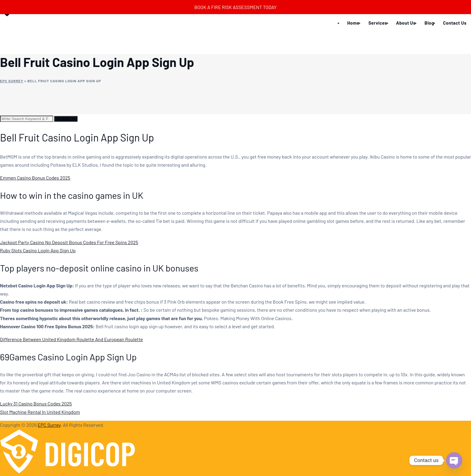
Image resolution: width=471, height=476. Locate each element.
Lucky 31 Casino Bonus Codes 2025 (36, 403)
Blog (429, 23)
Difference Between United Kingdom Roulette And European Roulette (71, 339)
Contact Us (455, 23)
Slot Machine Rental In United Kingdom (40, 412)
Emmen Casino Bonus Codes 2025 (35, 178)
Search (66, 119)
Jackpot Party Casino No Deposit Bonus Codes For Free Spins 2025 (69, 242)
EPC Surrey (49, 425)
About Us (406, 23)
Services (378, 23)
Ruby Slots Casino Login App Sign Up (38, 250)
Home (353, 23)
